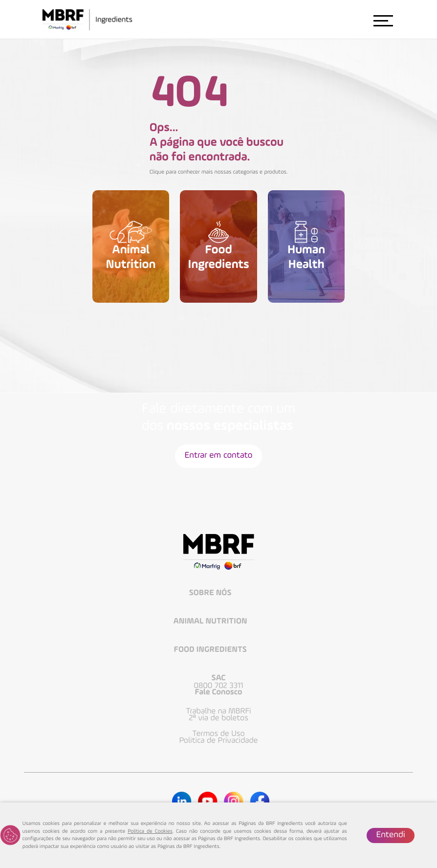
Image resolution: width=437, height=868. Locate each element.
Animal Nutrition (211, 622)
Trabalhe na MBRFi (218, 712)
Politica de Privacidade (219, 741)
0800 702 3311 (218, 686)
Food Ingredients (211, 650)
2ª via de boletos (218, 718)
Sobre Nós (211, 593)
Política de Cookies (150, 832)
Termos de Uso (218, 734)
